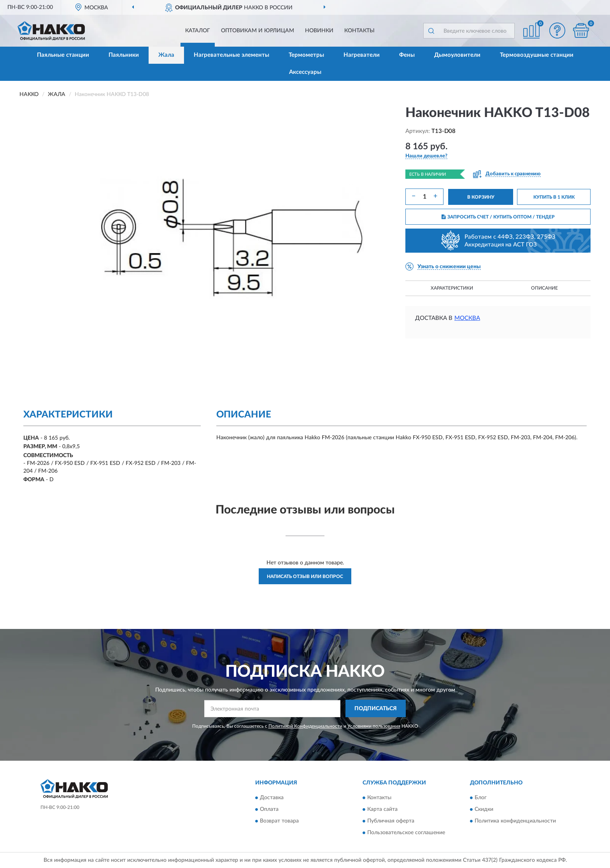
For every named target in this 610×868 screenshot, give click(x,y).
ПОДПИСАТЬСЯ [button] (376, 709)
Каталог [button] (198, 31)
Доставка (272, 798)
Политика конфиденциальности (515, 821)
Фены (407, 55)
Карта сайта (382, 810)
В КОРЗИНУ (481, 197)
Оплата (269, 810)
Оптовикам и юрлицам (258, 31)
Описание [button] (544, 288)
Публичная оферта (391, 821)
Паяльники (124, 55)
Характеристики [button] (452, 288)
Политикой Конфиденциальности (305, 726)
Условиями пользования (374, 726)
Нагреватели (362, 55)
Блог (481, 798)
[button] (557, 31)
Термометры (306, 55)
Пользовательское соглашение (406, 833)
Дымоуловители (457, 55)
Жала (166, 55)
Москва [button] (467, 318)
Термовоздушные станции (537, 55)
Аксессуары (305, 72)
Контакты (359, 31)
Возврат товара (279, 821)
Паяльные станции (63, 55)
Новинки (319, 31)
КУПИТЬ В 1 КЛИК (554, 197)
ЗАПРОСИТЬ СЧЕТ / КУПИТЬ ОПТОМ (498, 217)
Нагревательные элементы (231, 55)
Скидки (484, 810)
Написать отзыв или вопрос (305, 576)
